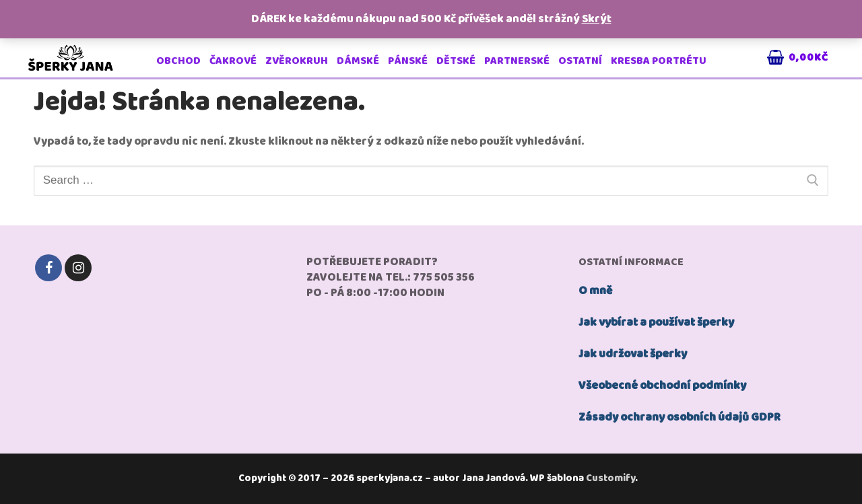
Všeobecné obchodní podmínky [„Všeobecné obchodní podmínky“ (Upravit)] (662, 386)
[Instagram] (78, 268)
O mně (595, 291)
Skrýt (597, 19)
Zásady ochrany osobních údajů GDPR (679, 418)
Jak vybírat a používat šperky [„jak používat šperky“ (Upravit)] (656, 323)
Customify (610, 478)
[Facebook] (48, 268)
